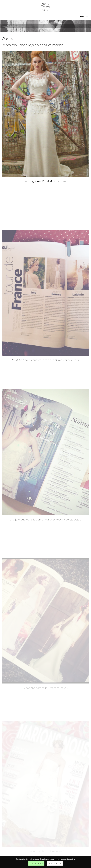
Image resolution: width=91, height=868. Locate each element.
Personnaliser (55, 863)
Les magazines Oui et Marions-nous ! (45, 185)
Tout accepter (36, 863)
